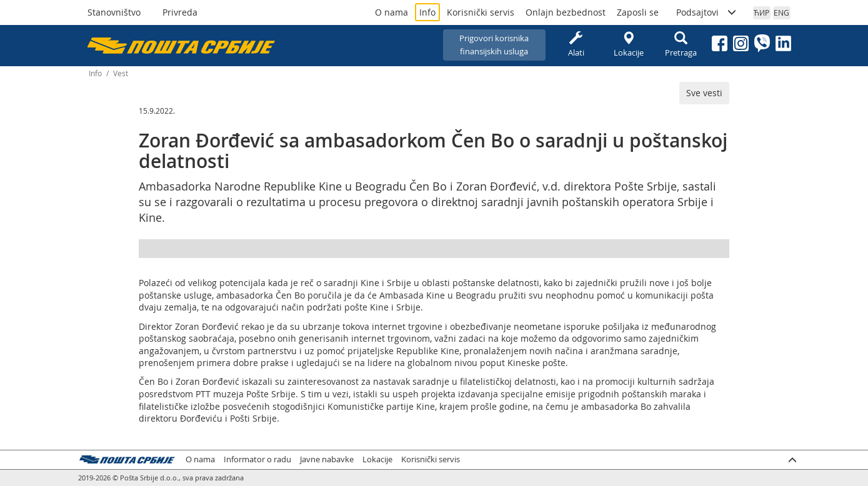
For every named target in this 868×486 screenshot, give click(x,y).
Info (427, 12)
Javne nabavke (327, 459)
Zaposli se (638, 12)
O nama (392, 12)
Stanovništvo (114, 12)
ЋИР (761, 12)
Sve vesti (704, 93)
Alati (576, 45)
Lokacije (629, 45)
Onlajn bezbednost (566, 12)
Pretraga (681, 45)
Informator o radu (257, 459)
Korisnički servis (481, 12)
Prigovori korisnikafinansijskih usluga (494, 45)
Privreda (180, 12)
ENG (781, 12)
